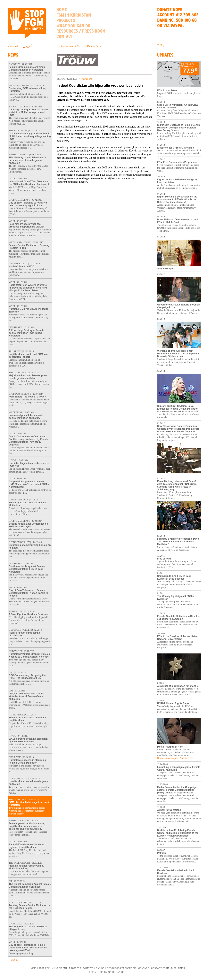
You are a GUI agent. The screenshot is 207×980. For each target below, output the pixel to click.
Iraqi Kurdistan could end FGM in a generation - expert (28, 356)
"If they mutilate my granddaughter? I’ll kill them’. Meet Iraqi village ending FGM (30, 136)
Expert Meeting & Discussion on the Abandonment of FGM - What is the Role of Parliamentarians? (177, 199)
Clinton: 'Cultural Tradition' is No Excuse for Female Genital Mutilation (179, 406)
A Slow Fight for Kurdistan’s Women (29, 614)
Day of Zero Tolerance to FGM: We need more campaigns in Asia (28, 204)
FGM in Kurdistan (167, 90)
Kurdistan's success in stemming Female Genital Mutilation (27, 761)
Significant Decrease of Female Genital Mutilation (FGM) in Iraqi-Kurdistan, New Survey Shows (179, 128)
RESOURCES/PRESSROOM (121, 968)
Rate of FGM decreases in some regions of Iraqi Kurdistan (26, 846)
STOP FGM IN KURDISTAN (53, 968)
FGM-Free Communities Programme (177, 162)
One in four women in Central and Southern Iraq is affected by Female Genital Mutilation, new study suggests (29, 441)
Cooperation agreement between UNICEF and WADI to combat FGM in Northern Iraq (29, 484)
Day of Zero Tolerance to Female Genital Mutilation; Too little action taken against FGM (28, 948)
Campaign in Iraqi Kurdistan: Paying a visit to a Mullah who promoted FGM (29, 112)
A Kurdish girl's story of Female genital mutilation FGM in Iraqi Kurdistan (26, 333)
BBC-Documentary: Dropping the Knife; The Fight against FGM (27, 677)
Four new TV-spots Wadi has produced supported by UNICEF (27, 225)
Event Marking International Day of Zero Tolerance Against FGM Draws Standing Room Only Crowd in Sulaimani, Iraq (177, 485)
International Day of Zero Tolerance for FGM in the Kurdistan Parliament (29, 183)
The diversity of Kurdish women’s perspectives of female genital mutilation (28, 160)
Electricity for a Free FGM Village (175, 148)
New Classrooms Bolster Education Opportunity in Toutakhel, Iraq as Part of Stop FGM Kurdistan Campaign (178, 429)
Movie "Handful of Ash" (170, 747)
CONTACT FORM (160, 968)
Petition (161, 853)
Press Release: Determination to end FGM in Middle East (178, 221)
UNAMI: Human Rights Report (174, 703)
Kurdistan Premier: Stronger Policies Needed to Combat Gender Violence (29, 655)
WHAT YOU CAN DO (94, 968)
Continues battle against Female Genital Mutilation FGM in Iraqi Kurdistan (27, 569)
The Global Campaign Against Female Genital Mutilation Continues (30, 885)
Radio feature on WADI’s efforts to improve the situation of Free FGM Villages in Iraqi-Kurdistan (28, 288)
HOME (33, 968)
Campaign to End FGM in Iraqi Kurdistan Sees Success (174, 577)
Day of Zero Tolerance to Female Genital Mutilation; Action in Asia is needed (28, 593)
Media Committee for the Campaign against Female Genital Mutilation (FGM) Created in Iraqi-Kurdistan (177, 790)
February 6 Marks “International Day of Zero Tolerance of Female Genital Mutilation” (179, 542)
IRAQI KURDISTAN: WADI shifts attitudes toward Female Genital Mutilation (26, 696)
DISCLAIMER (178, 968)
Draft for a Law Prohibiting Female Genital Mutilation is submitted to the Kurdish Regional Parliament (178, 833)
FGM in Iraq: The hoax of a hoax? (27, 397)
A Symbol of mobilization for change (178, 686)
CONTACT (144, 968)
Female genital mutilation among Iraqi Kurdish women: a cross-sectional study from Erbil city (27, 826)
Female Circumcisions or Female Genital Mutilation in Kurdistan (27, 68)
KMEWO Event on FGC (21, 266)
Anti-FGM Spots (166, 269)
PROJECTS (75, 968)
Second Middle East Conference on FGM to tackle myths (28, 525)
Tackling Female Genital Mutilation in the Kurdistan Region (29, 907)
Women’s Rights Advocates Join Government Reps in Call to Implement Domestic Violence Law (179, 354)
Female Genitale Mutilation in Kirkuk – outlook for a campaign (178, 618)
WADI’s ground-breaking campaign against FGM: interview (28, 740)
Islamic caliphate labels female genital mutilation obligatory (26, 417)
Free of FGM (164, 559)
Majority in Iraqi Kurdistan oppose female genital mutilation (28, 377)
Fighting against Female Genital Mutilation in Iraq (26, 867)
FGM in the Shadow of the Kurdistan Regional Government (177, 638)
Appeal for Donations (169, 810)
